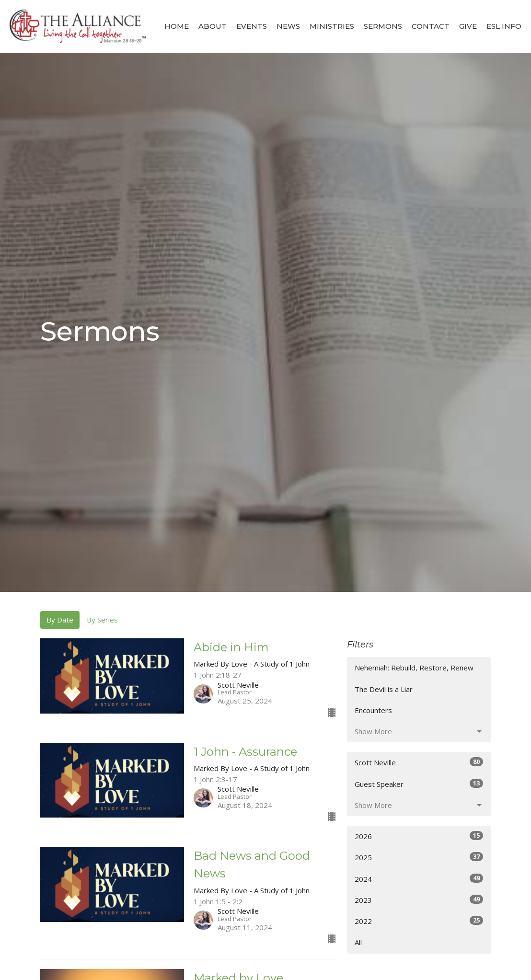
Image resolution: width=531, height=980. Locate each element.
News (288, 26)
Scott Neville (419, 762)
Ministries (332, 26)
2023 (419, 900)
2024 (419, 879)
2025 (419, 857)
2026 (419, 836)
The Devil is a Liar (384, 689)
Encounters (373, 710)
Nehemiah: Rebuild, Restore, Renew (414, 668)
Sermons (383, 26)
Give (468, 26)
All (358, 942)
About (213, 26)
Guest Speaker (419, 784)
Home (177, 26)
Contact (431, 26)
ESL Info (504, 26)
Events (252, 26)
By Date (60, 620)
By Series (102, 620)
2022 (419, 921)
